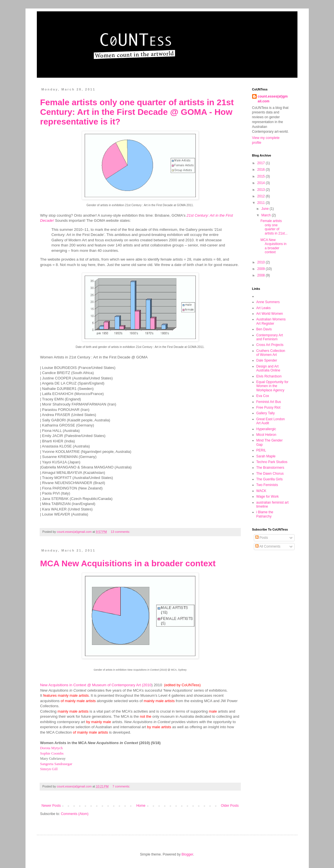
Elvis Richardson (269, 376)
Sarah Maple (266, 456)
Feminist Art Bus (269, 402)
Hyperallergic (266, 429)
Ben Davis (264, 329)
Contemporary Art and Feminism (270, 337)
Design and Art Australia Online (268, 368)
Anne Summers (268, 302)
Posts (262, 538)
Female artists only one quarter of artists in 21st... (274, 227)
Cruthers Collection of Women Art (271, 353)
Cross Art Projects (270, 345)
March (266, 215)
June (265, 209)
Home (141, 806)
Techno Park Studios (272, 462)
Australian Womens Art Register (271, 321)
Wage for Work (268, 497)
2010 (261, 262)
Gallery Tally (266, 413)
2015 (261, 176)
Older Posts (230, 806)
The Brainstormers (270, 468)
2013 (261, 190)
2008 (261, 275)
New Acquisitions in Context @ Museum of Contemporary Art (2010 (96, 685)
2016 (261, 170)
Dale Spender (267, 360)
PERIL (261, 450)
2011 (261, 203)
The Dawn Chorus (270, 474)
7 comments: (122, 786)
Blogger (187, 854)
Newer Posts (51, 806)
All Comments (268, 546)
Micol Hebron (266, 435)
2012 (261, 196)
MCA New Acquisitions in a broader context (128, 563)
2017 (261, 163)
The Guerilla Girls (270, 479)
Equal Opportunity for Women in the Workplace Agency (272, 386)
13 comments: (121, 532)
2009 (261, 269)
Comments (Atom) (75, 814)
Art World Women (270, 314)
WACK (261, 491)
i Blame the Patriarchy (265, 514)
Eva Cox (263, 396)
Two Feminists (267, 485)
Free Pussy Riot (268, 407)
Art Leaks (264, 308)
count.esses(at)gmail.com (273, 99)
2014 (261, 183)
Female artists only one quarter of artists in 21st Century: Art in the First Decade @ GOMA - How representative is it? (137, 112)
